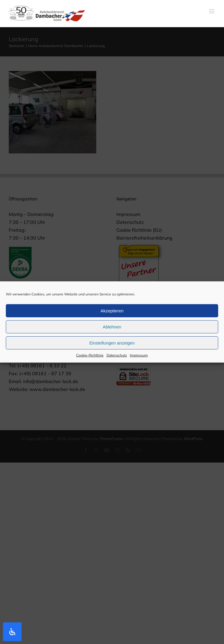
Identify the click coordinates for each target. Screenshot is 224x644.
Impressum (139, 358)
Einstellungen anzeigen (112, 346)
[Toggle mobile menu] (212, 11)
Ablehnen (112, 329)
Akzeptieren (112, 313)
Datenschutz (117, 358)
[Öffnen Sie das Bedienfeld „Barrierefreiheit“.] (12, 632)
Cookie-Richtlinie (90, 358)
